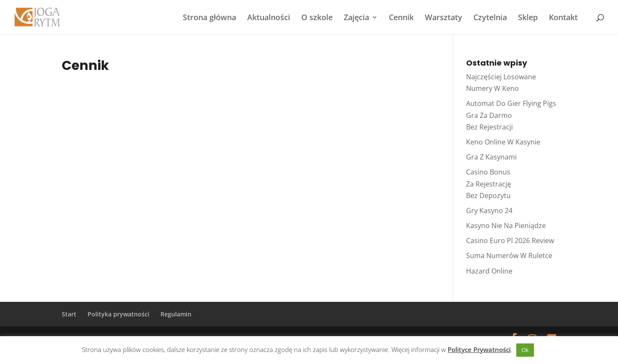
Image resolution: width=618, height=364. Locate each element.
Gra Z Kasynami (491, 157)
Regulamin (176, 314)
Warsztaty (444, 18)
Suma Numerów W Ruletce (509, 256)
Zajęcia (356, 18)
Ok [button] (525, 350)
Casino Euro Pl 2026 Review (510, 241)
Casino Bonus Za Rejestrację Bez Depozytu (489, 184)
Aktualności (269, 18)
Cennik (401, 18)
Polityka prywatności (118, 314)
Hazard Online (489, 271)
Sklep (528, 18)
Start (69, 314)
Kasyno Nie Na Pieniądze (506, 226)
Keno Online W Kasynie (503, 142)
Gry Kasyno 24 (489, 211)
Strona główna (209, 18)
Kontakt (563, 18)
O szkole (317, 18)
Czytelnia (490, 18)
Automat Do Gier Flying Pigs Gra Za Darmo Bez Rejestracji (511, 115)
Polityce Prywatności (479, 349)
